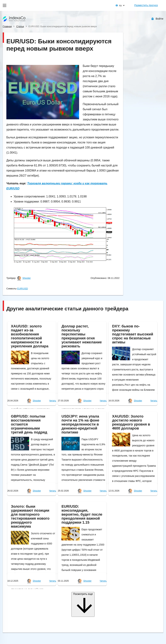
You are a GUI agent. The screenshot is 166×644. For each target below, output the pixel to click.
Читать (53, 401)
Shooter (27, 278)
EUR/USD (23, 289)
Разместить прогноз (146, 5)
